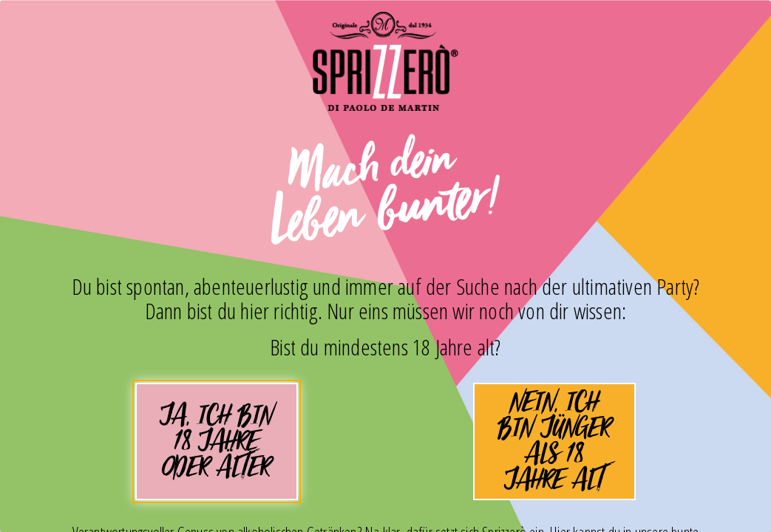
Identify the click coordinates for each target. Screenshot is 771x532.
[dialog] (385, 266)
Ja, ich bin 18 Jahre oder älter (217, 447)
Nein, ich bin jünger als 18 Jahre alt (555, 441)
